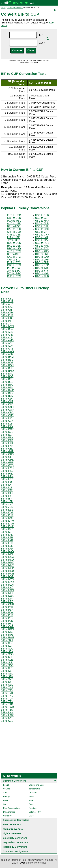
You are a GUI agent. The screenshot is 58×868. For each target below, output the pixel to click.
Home (3, 8)
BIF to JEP (7, 501)
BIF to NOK (7, 596)
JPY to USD (14, 240)
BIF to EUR (7, 301)
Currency (7, 816)
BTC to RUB (42, 276)
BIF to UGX (7, 715)
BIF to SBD (7, 643)
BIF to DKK (7, 426)
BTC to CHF (42, 260)
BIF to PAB (7, 607)
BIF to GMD (7, 460)
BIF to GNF (7, 463)
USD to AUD (42, 224)
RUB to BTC (14, 276)
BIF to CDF (7, 399)
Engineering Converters (16, 820)
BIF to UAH (7, 713)
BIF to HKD (7, 471)
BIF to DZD (7, 432)
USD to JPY (42, 240)
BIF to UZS (7, 721)
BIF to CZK (7, 421)
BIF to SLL (7, 663)
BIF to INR (7, 321)
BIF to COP (7, 410)
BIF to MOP (7, 568)
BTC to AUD (42, 251)
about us (5, 860)
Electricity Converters (15, 838)
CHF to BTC (14, 260)
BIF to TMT (7, 693)
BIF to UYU (7, 718)
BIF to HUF (7, 482)
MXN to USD (14, 221)
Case (31, 816)
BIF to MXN (7, 326)
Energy (6, 796)
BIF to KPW (7, 521)
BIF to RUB (7, 635)
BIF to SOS (7, 665)
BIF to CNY (7, 313)
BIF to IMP (7, 490)
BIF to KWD (7, 526)
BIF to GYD (7, 468)
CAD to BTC (14, 257)
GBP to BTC (14, 265)
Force (6, 800)
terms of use (19, 860)
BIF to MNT (7, 565)
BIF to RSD (7, 632)
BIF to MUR (7, 574)
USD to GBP (42, 218)
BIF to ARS (7, 349)
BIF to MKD (7, 560)
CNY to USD (14, 235)
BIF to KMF (7, 518)
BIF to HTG (7, 479)
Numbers (33, 808)
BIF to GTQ (7, 465)
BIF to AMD (7, 340)
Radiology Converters (15, 847)
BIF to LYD (7, 549)
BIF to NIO (7, 593)
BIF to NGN (7, 590)
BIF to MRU (7, 571)
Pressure (33, 793)
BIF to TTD (7, 704)
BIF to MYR (7, 582)
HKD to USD (14, 246)
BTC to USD (14, 249)
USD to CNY (42, 235)
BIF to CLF (7, 401)
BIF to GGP (7, 451)
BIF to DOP (7, 429)
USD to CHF (42, 232)
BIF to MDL (7, 554)
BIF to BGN (7, 365)
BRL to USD (14, 226)
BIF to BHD (7, 368)
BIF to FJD (7, 443)
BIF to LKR (7, 540)
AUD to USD (14, 224)
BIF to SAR (7, 640)
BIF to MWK (8, 579)
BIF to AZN (7, 354)
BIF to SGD (7, 654)
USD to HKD (42, 246)
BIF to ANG (7, 343)
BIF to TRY (7, 701)
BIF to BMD (7, 371)
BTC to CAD (42, 257)
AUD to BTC (14, 251)
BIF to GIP (7, 457)
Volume (7, 789)
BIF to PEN (7, 610)
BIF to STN (7, 676)
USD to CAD (42, 229)
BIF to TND (7, 696)
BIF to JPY (7, 324)
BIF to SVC (7, 679)
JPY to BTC (14, 271)
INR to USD (14, 237)
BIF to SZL (7, 685)
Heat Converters (12, 824)
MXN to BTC (14, 274)
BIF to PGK (7, 613)
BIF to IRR (7, 496)
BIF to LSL (7, 546)
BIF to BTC (7, 385)
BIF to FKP (7, 446)
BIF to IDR (7, 485)
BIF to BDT (7, 363)
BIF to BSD (7, 382)
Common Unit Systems (16, 851)
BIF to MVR (7, 576)
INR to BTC (13, 268)
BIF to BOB (7, 376)
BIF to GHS (7, 454)
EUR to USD (14, 215)
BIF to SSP (7, 671)
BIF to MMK (7, 563)
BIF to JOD (7, 507)
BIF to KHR (7, 515)
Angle (31, 804)
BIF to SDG (7, 649)
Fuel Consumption (11, 808)
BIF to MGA (7, 557)
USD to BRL (42, 226)
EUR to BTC (14, 262)
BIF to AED (7, 332)
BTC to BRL (42, 254)
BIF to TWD (7, 707)
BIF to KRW (7, 524)
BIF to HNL (7, 474)
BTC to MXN (42, 274)
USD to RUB (42, 243)
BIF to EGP (7, 435)
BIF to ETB (7, 440)
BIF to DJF (7, 424)
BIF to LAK (7, 535)
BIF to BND (7, 374)
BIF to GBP (7, 318)
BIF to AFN (7, 335)
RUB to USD (14, 243)
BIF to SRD (7, 668)
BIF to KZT (7, 532)
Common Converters (14, 781)
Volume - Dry (35, 812)
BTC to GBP (42, 265)
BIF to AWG (7, 351)
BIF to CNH (7, 407)
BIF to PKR (7, 618)
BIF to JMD (7, 504)
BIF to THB (7, 688)
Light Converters (12, 833)
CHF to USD (14, 232)
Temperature (35, 789)
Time (31, 800)
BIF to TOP (7, 699)
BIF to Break (8, 329)
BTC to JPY (42, 271)
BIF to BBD (7, 360)
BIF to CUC (7, 415)
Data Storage (9, 812)
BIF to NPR (7, 599)
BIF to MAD (7, 551)
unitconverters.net (36, 863)
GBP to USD (14, 218)
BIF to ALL (7, 338)
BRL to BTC (14, 254)
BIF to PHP (7, 615)
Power (32, 796)
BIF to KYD (7, 529)
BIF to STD (7, 674)
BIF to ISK (7, 499)
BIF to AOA (7, 346)
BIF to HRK (7, 476)
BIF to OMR (7, 604)
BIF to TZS (7, 710)
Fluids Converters (13, 829)
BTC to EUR (42, 262)
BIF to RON (7, 629)
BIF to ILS (6, 488)
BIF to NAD (7, 588)
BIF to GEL (7, 449)
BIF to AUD (7, 304)
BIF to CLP (7, 404)
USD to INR (42, 237)
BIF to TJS (7, 690)
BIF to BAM (7, 357)
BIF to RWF (7, 638)
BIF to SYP (7, 682)
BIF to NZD (7, 601)
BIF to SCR (7, 646)
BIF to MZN (7, 585)
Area (5, 793)
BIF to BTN (7, 388)
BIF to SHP (7, 657)
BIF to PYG (7, 624)
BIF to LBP (7, 538)
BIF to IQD (7, 493)
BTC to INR (42, 268)
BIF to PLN (7, 621)
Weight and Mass (37, 785)
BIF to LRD (7, 543)
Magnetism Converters (15, 842)
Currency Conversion (15, 8)
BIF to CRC (7, 413)
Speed (6, 804)
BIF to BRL (7, 379)
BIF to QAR (7, 626)
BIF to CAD (7, 307)
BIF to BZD (7, 396)
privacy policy (35, 860)
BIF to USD (7, 299)
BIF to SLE (7, 660)
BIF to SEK (7, 651)
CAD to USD (14, 229)
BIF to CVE (7, 418)
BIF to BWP (7, 390)
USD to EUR (42, 215)
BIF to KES (7, 510)
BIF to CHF (7, 310)
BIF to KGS (7, 513)
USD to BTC (42, 249)
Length (6, 785)
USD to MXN (42, 221)
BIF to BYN (7, 393)
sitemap (49, 860)
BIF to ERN (7, 438)
